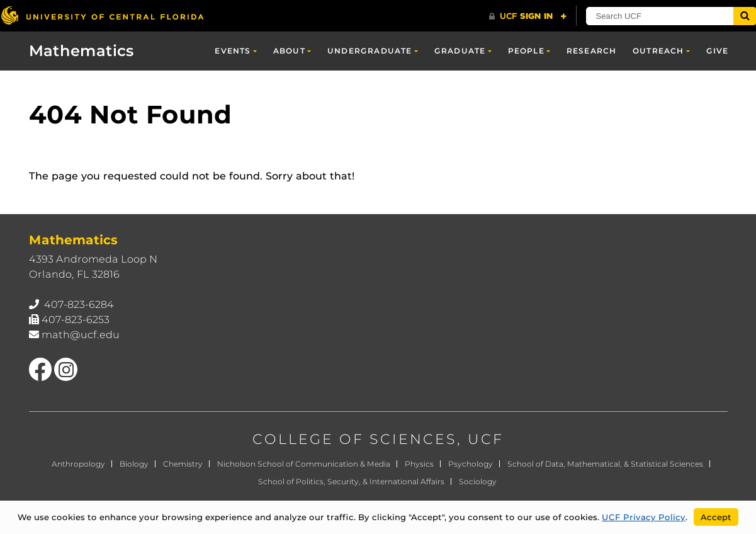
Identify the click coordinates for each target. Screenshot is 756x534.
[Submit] (745, 16)
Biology (134, 464)
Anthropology (78, 464)
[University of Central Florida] (102, 15)
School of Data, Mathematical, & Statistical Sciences (605, 464)
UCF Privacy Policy (644, 517)
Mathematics (82, 51)
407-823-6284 (79, 304)
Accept (716, 517)
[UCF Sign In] (528, 16)
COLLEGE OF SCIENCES (355, 439)
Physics (419, 464)
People (526, 51)
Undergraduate (370, 51)
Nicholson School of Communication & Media (304, 464)
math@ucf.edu (81, 335)
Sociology (478, 481)
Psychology (471, 464)
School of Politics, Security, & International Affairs (351, 481)
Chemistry (183, 464)
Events (233, 51)
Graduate (460, 51)
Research (592, 51)
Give (718, 51)
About (289, 51)
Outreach (658, 51)
